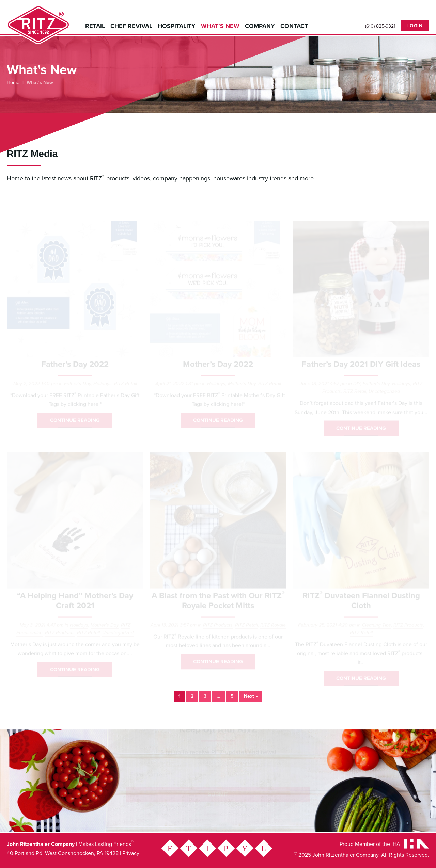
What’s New (220, 26)
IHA (396, 844)
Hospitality (177, 26)
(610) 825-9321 (380, 26)
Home (13, 83)
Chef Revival (131, 26)
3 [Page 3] (205, 696)
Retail (95, 26)
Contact (294, 26)
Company (260, 26)
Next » (251, 696)
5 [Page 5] (232, 696)
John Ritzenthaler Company (38, 25)
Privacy (131, 853)
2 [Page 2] (192, 696)
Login (415, 26)
